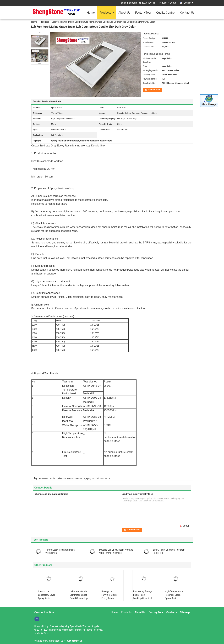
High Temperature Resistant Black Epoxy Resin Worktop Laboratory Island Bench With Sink (175, 600)
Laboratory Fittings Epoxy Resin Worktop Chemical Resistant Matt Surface (143, 598)
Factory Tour (143, 13)
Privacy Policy (41, 626)
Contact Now (154, 90)
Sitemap (185, 612)
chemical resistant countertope (72, 478)
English (188, 3)
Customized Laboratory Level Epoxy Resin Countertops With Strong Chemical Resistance (47, 600)
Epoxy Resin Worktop (62, 22)
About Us (124, 13)
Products (105, 13)
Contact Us (187, 13)
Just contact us (74, 641)
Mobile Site (41, 633)
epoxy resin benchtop (48, 478)
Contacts (172, 612)
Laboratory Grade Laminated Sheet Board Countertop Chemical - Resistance (79, 598)
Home (91, 13)
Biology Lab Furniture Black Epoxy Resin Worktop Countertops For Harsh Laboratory (110, 600)
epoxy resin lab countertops (98, 478)
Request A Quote (167, 3)
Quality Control (166, 13)
